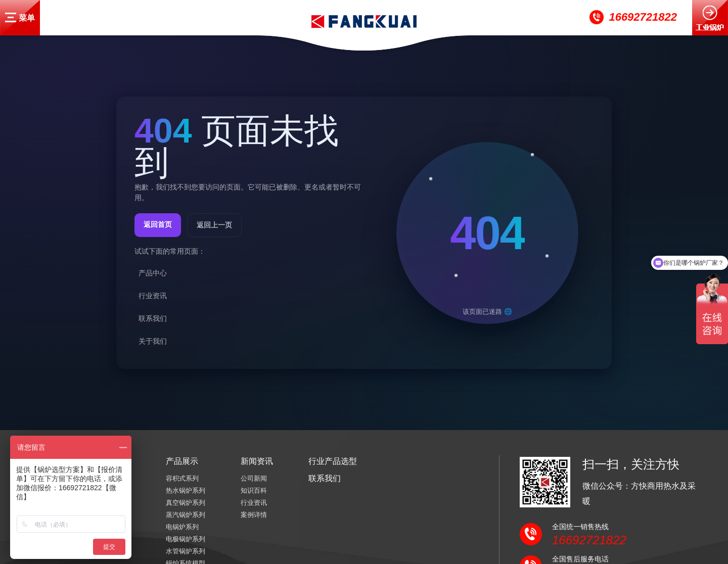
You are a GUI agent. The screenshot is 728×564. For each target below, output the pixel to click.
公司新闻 (254, 478)
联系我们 (325, 478)
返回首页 (158, 224)
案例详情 (254, 515)
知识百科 (254, 490)
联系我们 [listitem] (153, 318)
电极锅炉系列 (186, 539)
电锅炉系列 (182, 527)
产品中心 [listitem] (153, 273)
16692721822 (643, 17)
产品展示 (182, 461)
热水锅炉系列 (186, 490)
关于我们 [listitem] (153, 341)
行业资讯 (254, 503)
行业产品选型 (333, 461)
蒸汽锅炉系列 (186, 515)
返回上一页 (214, 225)
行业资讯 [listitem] (153, 296)
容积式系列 (182, 478)
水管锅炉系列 (186, 551)
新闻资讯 (257, 461)
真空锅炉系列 (186, 503)
